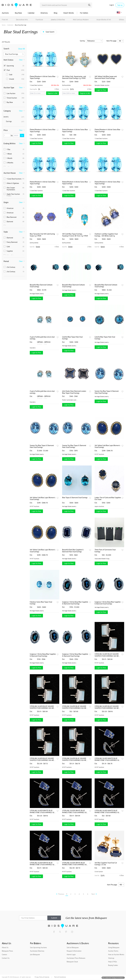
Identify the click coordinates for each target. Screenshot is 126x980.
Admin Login (71, 954)
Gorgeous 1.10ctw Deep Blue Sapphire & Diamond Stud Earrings (75, 603)
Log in (112, 5)
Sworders (33, 348)
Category (7, 111)
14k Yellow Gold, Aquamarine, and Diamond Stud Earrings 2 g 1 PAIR (74, 77)
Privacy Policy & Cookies (42, 977)
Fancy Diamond (14, 242)
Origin (6, 202)
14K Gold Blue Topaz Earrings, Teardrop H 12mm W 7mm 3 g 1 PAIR (75, 235)
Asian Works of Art (104, 20)
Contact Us (6, 958)
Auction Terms (113, 951)
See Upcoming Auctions (38, 947)
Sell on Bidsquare (73, 947)
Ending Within (10, 143)
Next (94, 894)
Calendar (31, 13)
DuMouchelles (66, 85)
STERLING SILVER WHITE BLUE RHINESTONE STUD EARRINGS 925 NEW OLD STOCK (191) (107, 759)
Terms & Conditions (60, 977)
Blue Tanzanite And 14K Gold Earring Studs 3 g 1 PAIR (42, 235)
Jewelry (14, 117)
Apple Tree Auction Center (14, 195)
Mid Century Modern (81, 20)
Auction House (10, 173)
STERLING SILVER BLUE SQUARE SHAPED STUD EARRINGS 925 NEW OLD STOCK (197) (107, 655)
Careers (4, 954)
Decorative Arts (22, 20)
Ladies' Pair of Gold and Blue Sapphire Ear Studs (108, 499)
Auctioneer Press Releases (76, 958)
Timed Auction (14, 98)
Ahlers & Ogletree (14, 183)
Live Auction (14, 93)
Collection (10, 25)
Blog (55, 13)
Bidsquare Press (7, 951)
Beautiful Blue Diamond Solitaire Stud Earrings (41, 286)
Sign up (120, 5)
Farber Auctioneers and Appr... (70, 400)
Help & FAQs (113, 962)
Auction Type (9, 87)
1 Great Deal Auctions (14, 179)
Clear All (22, 49)
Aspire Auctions (99, 506)
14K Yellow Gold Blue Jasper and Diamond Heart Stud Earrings (106, 77)
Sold (15, 75)
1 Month (14, 158)
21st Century (14, 267)
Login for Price (101, 90)
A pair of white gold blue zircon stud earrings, (42, 338)
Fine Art (5, 20)
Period (6, 261)
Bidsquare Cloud (72, 962)
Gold (14, 247)
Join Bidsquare (35, 954)
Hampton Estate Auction (102, 85)
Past (14, 70)
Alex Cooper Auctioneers (14, 189)
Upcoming (14, 66)
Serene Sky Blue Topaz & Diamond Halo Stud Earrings (107, 392)
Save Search (50, 32)
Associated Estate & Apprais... (103, 559)
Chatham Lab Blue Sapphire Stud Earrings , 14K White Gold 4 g (106, 235)
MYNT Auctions (99, 454)
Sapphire (14, 251)
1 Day (14, 149)
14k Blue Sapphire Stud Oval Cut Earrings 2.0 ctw (106, 864)
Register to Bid (52, 93)
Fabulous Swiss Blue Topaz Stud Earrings (41, 603)
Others (122, 20)
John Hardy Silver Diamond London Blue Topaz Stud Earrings (74, 392)
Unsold (15, 79)
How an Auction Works (116, 954)
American (14, 208)
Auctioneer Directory (37, 951)
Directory (44, 13)
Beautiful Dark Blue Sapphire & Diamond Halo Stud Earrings (73, 551)
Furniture (39, 20)
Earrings (15, 121)
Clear (21, 60)
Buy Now (18, 13)
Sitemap (111, 958)
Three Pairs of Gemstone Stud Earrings (105, 551)
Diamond (14, 222)
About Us (5, 947)
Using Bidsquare (114, 947)
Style (6, 232)
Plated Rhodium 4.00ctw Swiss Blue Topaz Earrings (43, 77)
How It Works (69, 13)
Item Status (8, 60)
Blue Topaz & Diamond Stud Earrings (75, 498)
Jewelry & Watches (58, 20)
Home (4, 25)
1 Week (14, 154)
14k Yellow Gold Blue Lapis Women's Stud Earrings (107, 446)
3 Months (14, 163)
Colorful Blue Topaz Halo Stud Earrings (72, 338)
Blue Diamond (14, 217)
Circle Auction (99, 872)
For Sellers (84, 13)
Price (6, 130)
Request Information (74, 951)
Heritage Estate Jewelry (37, 294)
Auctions (5, 13)
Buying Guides (113, 965)
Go (22, 135)
